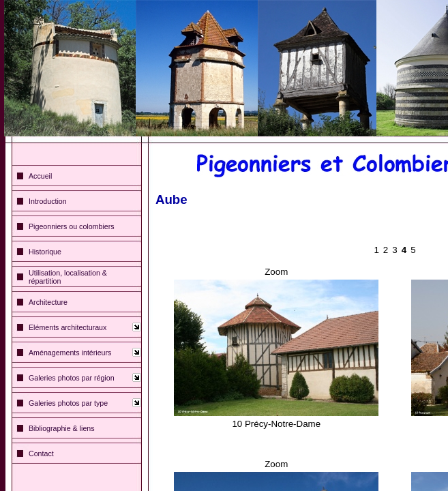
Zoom (276, 272)
